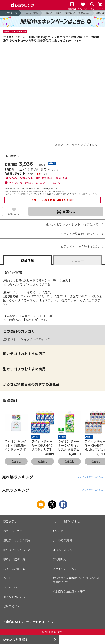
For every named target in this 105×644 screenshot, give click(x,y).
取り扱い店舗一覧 (14, 559)
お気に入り (14, 213)
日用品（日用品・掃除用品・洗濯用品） (67, 13)
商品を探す (10, 521)
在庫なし (16, 461)
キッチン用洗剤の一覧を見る (80, 234)
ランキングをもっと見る (90, 477)
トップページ (10, 13)
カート (7, 578)
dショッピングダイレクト (36, 339)
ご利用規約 (59, 559)
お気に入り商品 (13, 531)
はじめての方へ (62, 550)
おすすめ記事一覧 (14, 569)
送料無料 (9, 339)
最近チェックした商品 (17, 540)
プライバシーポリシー (66, 569)
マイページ (10, 588)
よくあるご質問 (62, 540)
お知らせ (58, 531)
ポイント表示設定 (14, 597)
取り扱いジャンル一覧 (17, 550)
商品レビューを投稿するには (80, 247)
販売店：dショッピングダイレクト (78, 145)
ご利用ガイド (11, 606)
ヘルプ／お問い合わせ (66, 521)
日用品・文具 (31, 13)
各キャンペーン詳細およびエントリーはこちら (36, 183)
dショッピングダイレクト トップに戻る (72, 224)
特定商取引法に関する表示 (69, 591)
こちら (49, 622)
